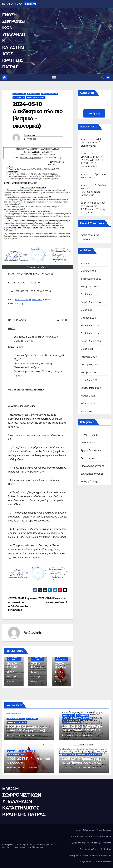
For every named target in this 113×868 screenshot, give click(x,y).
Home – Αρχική (89, 435)
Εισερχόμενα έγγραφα (93, 466)
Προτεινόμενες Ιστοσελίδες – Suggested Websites (89, 855)
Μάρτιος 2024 (88, 318)
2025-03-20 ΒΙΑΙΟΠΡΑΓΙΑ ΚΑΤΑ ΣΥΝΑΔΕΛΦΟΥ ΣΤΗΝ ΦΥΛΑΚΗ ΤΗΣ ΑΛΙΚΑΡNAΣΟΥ (92, 160)
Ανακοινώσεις (33, 94)
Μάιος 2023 (87, 349)
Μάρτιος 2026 (88, 263)
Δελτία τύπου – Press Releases (97, 830)
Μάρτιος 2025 (88, 271)
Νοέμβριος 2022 (90, 372)
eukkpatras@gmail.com (29, 300)
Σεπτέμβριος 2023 (91, 341)
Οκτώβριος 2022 (90, 380)
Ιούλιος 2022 (88, 396)
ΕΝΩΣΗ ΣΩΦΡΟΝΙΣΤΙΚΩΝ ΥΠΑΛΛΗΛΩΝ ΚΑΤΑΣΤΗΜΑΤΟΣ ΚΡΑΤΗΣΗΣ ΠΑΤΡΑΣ (24, 801)
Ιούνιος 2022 (88, 403)
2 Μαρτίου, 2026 (18, 735)
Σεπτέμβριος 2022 (91, 388)
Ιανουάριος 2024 (90, 326)
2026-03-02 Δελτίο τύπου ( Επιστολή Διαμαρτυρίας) (91, 143)
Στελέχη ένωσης (89, 482)
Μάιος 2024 (87, 310)
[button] (103, 77)
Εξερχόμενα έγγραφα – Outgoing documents (91, 843)
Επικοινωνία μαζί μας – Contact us (95, 849)
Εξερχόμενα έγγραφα (36, 98)
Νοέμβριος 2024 (90, 287)
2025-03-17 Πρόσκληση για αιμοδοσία (29, 761)
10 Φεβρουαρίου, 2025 (76, 768)
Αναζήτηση (87, 93)
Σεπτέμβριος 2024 (91, 302)
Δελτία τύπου (19, 98)
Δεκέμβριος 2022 (90, 365)
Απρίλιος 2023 (89, 357)
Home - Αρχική (19, 94)
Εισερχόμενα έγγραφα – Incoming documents (90, 836)
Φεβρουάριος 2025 (91, 279)
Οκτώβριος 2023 (90, 333)
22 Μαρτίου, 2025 (73, 735)
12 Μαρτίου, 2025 (19, 768)
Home (78, 830)
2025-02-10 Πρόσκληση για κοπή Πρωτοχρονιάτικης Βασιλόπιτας (83, 762)
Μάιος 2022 (87, 411)
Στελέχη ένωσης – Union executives (95, 862)
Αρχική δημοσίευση (50, 94)
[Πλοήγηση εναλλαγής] (54, 78)
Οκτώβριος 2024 (90, 294)
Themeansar (38, 847)
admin (31, 135)
